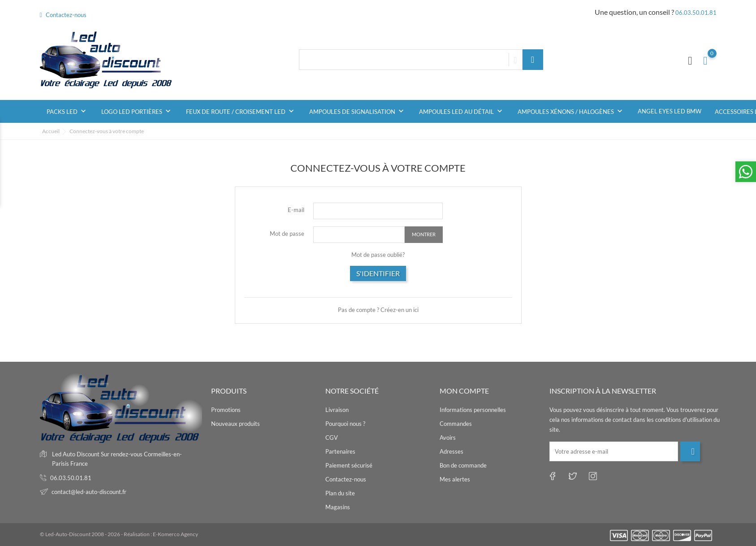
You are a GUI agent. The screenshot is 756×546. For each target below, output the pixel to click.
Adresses (451, 451)
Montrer (424, 234)
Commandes (456, 424)
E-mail (296, 210)
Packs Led (67, 111)
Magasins (338, 507)
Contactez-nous (63, 15)
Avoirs (448, 438)
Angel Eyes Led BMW (670, 111)
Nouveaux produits (235, 424)
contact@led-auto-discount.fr (89, 492)
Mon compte (464, 391)
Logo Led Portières (137, 111)
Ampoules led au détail (462, 111)
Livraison (337, 410)
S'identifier (378, 273)
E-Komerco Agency (175, 534)
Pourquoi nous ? (345, 424)
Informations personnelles (473, 410)
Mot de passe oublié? (378, 255)
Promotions (226, 410)
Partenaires (340, 451)
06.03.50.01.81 (696, 13)
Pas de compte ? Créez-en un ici (378, 310)
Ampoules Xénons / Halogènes (571, 111)
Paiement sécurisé (349, 465)
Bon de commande (463, 465)
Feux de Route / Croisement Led (241, 111)
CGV (332, 438)
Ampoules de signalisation (357, 111)
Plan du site (340, 493)
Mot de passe (287, 234)
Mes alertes (455, 479)
